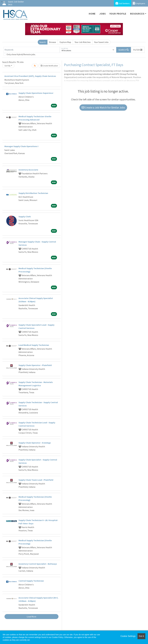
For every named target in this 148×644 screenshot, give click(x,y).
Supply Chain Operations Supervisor (36, 93)
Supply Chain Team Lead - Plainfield (36, 480)
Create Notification (49, 66)
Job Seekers (123, 3)
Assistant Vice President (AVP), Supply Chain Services (30, 76)
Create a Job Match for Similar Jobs (103, 107)
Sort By (8, 66)
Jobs (102, 14)
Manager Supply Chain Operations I (21, 146)
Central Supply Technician (31, 581)
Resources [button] (137, 14)
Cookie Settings (128, 636)
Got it (141, 636)
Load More (31, 617)
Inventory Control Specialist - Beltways (38, 564)
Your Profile (118, 14)
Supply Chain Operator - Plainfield (35, 365)
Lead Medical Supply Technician (34, 345)
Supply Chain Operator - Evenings (35, 443)
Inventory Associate (28, 170)
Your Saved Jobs (101, 42)
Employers (139, 3)
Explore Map (65, 42)
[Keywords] (32, 50)
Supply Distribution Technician (33, 193)
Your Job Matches (83, 42)
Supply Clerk (25, 217)
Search (43, 42)
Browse (53, 42)
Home (92, 14)
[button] (138, 50)
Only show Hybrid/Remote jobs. (21, 54)
